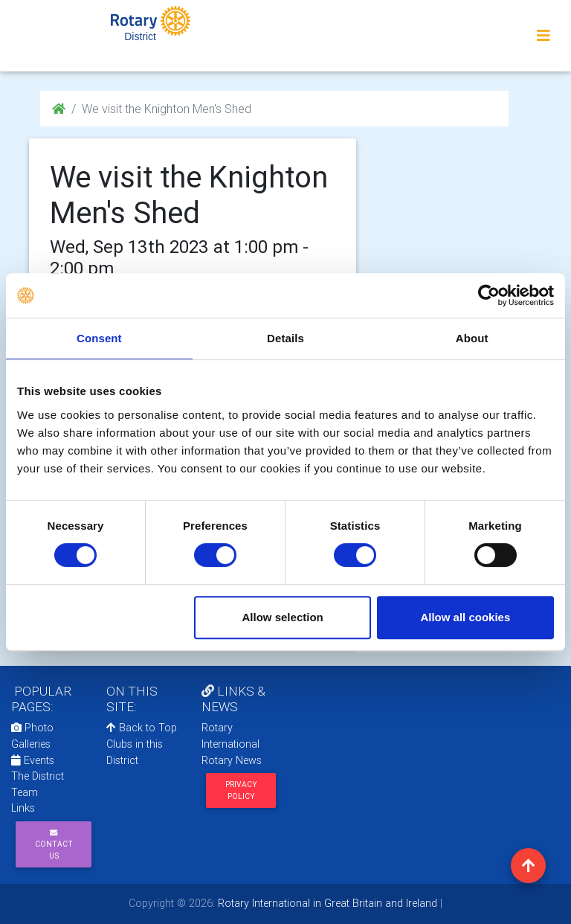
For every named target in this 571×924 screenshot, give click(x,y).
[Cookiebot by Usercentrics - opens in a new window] (489, 295)
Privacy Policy (241, 790)
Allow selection (283, 617)
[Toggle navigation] (543, 36)
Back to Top (142, 728)
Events (33, 760)
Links (23, 808)
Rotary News (232, 760)
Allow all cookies (465, 617)
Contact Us (54, 845)
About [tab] (472, 338)
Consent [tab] (99, 338)
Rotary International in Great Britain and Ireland (326, 903)
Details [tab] (285, 338)
